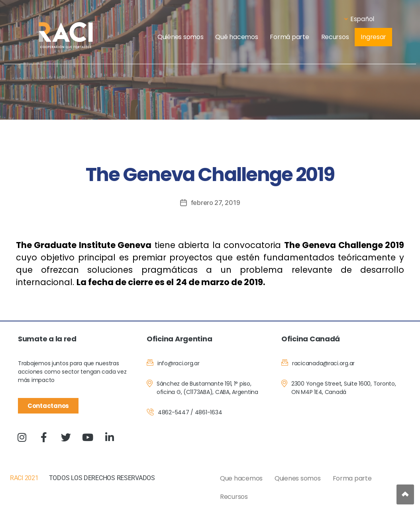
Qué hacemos (236, 37)
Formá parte (289, 37)
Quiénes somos (181, 37)
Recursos (335, 37)
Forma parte (352, 478)
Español (359, 19)
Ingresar (373, 37)
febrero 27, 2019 (216, 203)
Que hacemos (241, 478)
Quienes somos (298, 478)
